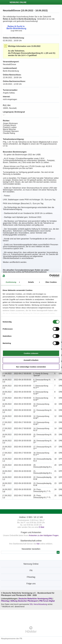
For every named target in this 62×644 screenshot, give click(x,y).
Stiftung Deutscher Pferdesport (24, 601)
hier (38, 544)
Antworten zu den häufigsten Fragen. (44, 535)
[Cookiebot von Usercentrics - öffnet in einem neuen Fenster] (49, 276)
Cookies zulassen (31, 353)
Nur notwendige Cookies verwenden (31, 367)
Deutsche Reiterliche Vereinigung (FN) (35, 599)
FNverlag (5, 601)
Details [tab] (31, 282)
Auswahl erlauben (31, 360)
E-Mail (41, 527)
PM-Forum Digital (47, 601)
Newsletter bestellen (31, 549)
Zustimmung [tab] (11, 282)
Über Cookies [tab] (51, 282)
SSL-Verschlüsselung (38, 604)
